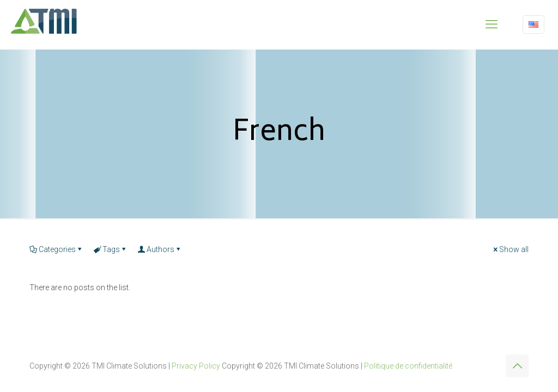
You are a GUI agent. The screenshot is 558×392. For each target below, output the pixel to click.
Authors (160, 249)
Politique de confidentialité (408, 366)
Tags (110, 249)
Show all (510, 249)
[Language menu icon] (533, 24)
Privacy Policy (196, 366)
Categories (56, 249)
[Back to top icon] (517, 366)
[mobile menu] (492, 24)
